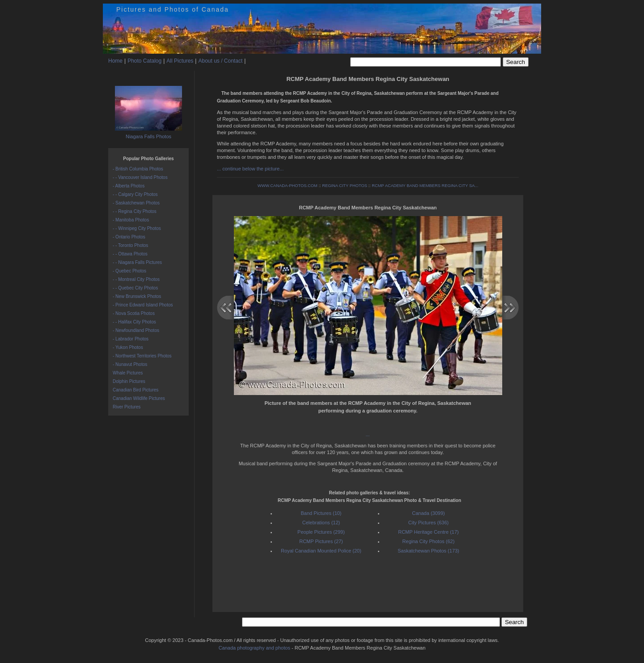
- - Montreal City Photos (136, 279)
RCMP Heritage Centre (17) (428, 532)
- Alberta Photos (129, 186)
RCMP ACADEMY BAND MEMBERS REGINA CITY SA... (425, 186)
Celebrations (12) (321, 523)
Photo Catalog (144, 61)
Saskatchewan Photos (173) (428, 551)
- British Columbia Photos (138, 169)
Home (115, 61)
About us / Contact (220, 61)
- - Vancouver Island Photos (140, 177)
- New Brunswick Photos (137, 296)
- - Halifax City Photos (134, 322)
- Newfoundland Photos (136, 330)
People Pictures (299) (321, 532)
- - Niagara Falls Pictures (137, 262)
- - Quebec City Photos (135, 288)
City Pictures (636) (428, 523)
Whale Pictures (128, 373)
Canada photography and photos (254, 648)
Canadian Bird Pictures (136, 390)
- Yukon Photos (128, 347)
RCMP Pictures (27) (321, 541)
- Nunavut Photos (130, 364)
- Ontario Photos (129, 237)
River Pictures (127, 407)
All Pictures (180, 61)
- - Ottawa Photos (130, 254)
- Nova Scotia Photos (134, 313)
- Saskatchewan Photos (136, 203)
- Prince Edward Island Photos (143, 305)
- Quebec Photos (129, 271)
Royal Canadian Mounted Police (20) (321, 551)
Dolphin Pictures (129, 381)
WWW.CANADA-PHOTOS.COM (288, 186)
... (368, 434)
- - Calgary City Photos (135, 194)
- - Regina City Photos (135, 211)
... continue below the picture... (250, 169)
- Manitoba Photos (131, 220)
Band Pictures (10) (321, 513)
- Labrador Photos (131, 339)
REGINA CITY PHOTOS (345, 186)
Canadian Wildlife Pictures (139, 398)
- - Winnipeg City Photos (137, 228)
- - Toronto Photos (130, 245)
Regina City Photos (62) (429, 541)
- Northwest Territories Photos (142, 356)
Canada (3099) (428, 513)
